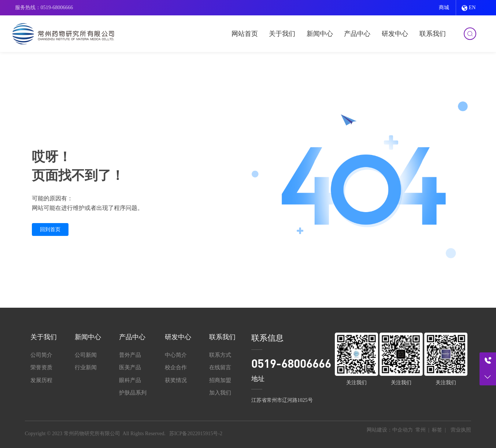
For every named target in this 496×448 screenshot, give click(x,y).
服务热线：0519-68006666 (44, 8)
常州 (421, 430)
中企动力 (403, 430)
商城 (444, 8)
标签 (437, 430)
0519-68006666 (291, 363)
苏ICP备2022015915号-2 (196, 434)
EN (469, 8)
